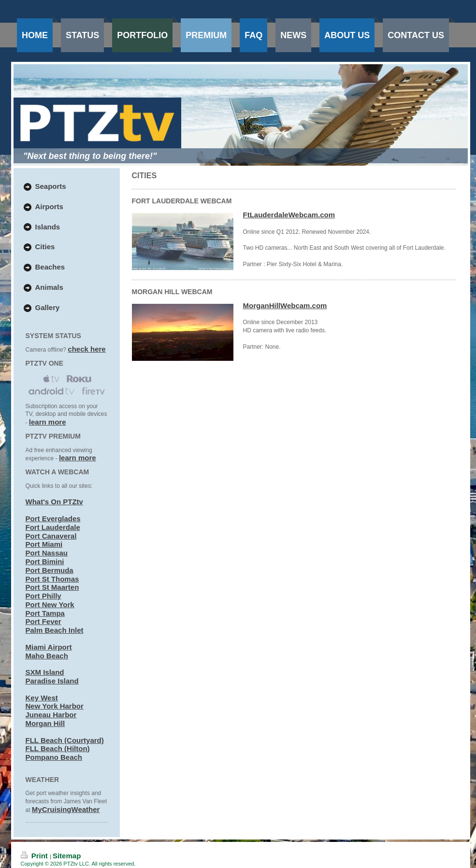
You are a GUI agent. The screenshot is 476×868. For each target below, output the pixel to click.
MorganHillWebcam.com (285, 306)
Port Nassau (47, 553)
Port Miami (44, 544)
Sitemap (67, 856)
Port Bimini (45, 562)
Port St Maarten (52, 587)
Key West (42, 698)
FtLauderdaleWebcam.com (289, 215)
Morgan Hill (45, 723)
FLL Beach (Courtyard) (65, 740)
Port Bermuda (50, 570)
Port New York (50, 605)
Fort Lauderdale (53, 527)
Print (36, 856)
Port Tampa (45, 613)
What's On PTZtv (54, 502)
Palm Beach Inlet (55, 630)
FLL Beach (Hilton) (58, 748)
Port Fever (43, 621)
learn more (48, 422)
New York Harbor (55, 706)
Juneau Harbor (51, 715)
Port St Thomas (52, 579)
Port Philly (43, 596)
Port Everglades (53, 519)
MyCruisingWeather (66, 809)
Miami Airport (49, 647)
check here (87, 349)
